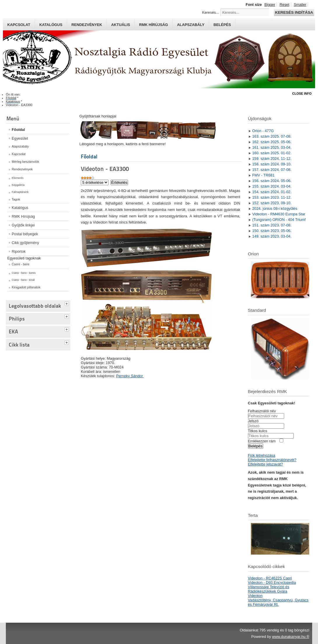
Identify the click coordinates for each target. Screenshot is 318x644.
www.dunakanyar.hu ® (291, 637)
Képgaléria (18, 185)
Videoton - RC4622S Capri (270, 578)
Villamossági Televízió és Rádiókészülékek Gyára (269, 589)
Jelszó (253, 421)
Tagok (16, 199)
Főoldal (18, 130)
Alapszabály (191, 25)
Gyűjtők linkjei (23, 225)
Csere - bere (20, 264)
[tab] (67, 303)
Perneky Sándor (130, 376)
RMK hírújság (154, 25)
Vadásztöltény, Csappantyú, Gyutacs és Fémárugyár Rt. (278, 602)
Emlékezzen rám (262, 441)
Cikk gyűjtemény (25, 243)
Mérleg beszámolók (25, 162)
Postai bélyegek (25, 234)
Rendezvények (87, 25)
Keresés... (211, 12)
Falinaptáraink (20, 192)
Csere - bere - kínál (23, 280)
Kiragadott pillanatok (26, 287)
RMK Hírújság (23, 216)
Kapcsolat (19, 25)
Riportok (19, 251)
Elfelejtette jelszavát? (265, 464)
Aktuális (121, 25)
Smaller (300, 5)
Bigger (270, 5)
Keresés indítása (294, 12)
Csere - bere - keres (24, 273)
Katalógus (51, 25)
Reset (284, 5)
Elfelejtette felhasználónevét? (272, 460)
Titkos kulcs (258, 431)
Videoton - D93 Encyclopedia (272, 582)
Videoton (255, 596)
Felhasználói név (262, 411)
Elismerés (18, 178)
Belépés (222, 25)
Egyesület (20, 138)
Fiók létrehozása (262, 455)
